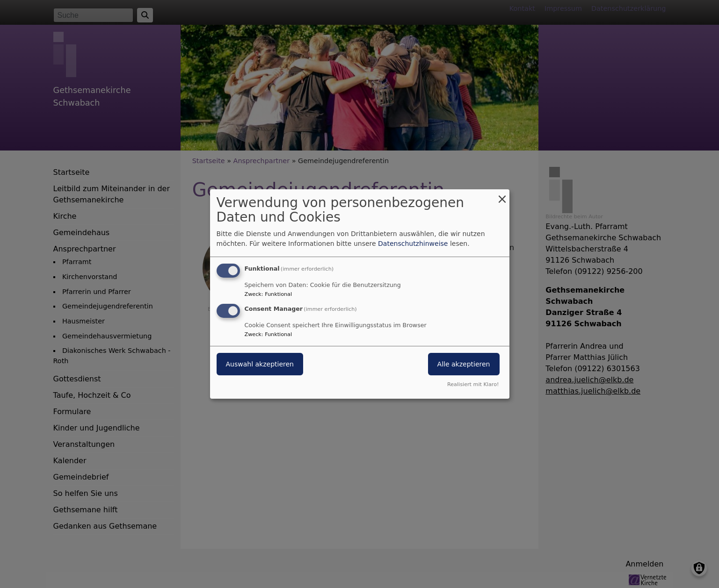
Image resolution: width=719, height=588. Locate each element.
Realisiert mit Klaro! (473, 384)
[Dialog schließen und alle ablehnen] (502, 195)
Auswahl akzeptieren (260, 364)
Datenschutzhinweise (413, 244)
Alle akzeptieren (464, 364)
